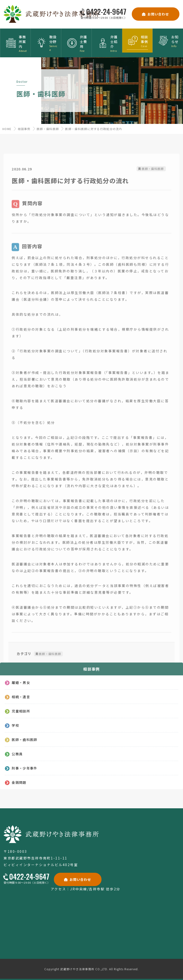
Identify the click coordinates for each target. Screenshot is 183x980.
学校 (15, 725)
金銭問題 (19, 782)
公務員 (17, 754)
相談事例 (24, 129)
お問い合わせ (158, 14)
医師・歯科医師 (48, 129)
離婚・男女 (21, 682)
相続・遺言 (21, 697)
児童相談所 (21, 711)
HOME (7, 129)
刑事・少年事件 (24, 768)
